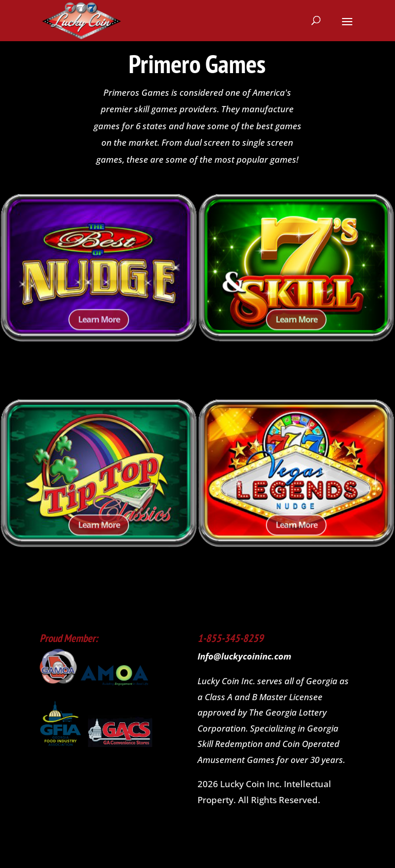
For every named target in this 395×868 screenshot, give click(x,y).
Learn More (99, 327)
